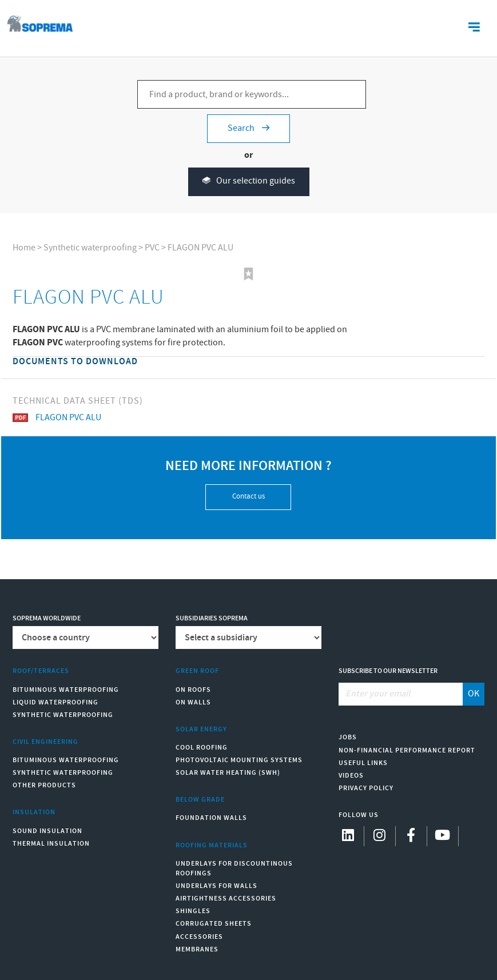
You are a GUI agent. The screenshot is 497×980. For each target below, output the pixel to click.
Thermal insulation (51, 844)
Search (249, 128)
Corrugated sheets (214, 924)
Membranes (197, 949)
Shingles (193, 911)
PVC (152, 248)
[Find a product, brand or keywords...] (252, 94)
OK (474, 694)
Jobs (348, 737)
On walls (193, 702)
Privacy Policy (366, 788)
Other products (44, 785)
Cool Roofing (202, 748)
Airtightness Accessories (226, 899)
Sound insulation (47, 831)
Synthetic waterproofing (90, 248)
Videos (351, 776)
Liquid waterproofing (55, 702)
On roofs (193, 690)
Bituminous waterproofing (66, 690)
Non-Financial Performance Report (407, 750)
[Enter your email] (401, 694)
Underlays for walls (216, 886)
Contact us (249, 497)
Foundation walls (211, 818)
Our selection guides (249, 182)
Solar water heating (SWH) (228, 773)
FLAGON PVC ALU (200, 248)
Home (24, 248)
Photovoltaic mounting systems (239, 760)
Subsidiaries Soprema (212, 618)
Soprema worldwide (47, 618)
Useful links (363, 763)
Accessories (199, 937)
